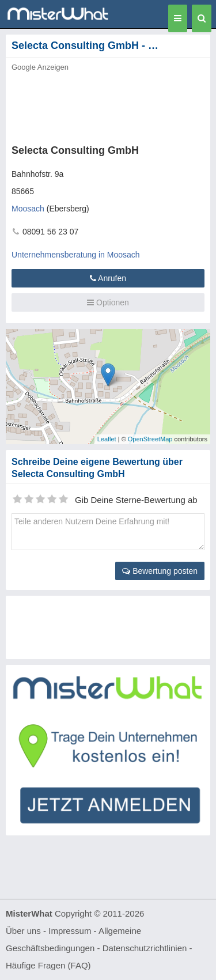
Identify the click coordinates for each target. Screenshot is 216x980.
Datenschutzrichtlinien (145, 948)
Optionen (108, 302)
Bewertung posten (160, 571)
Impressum (70, 931)
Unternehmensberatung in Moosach (76, 255)
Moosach (28, 209)
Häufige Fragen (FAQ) (48, 965)
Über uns (23, 931)
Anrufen (108, 278)
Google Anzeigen (40, 67)
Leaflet (107, 439)
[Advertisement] (108, 105)
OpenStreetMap (150, 439)
